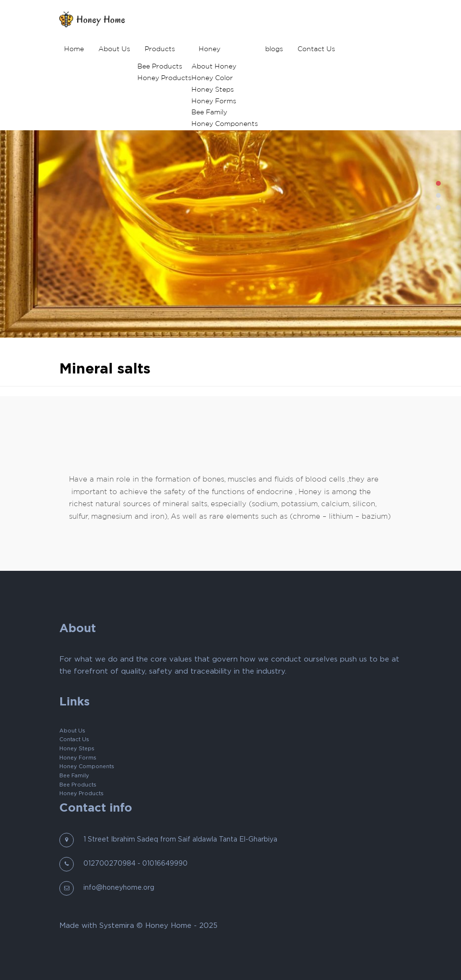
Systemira (117, 926)
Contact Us (316, 49)
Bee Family (209, 112)
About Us (114, 49)
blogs (274, 49)
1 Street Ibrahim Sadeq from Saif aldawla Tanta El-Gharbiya (180, 840)
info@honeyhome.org (119, 888)
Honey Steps (213, 90)
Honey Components (225, 124)
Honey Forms (214, 101)
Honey (210, 49)
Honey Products (164, 78)
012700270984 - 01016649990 (136, 864)
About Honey (214, 67)
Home (74, 49)
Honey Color (212, 78)
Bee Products (160, 67)
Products (160, 49)
